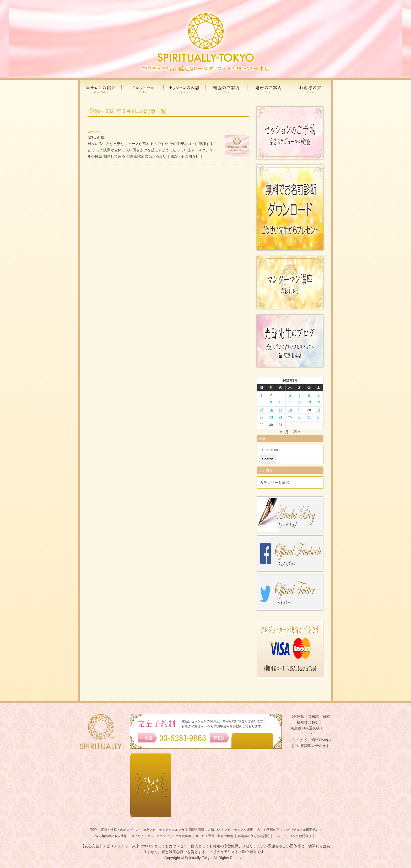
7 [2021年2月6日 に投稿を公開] (319, 395)
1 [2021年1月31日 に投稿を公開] (261, 395)
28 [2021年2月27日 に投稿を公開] (319, 417)
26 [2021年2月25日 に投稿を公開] (299, 417)
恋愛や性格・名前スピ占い (120, 830)
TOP (94, 830)
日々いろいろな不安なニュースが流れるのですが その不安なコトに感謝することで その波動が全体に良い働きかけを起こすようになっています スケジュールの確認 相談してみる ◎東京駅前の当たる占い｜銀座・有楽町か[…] (152, 150)
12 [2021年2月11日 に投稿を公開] (299, 402)
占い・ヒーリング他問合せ (293, 836)
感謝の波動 (96, 138)
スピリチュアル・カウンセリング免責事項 (161, 836)
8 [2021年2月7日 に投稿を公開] (261, 402)
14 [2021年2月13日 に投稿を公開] (319, 402)
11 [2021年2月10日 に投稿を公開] (290, 402)
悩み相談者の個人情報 (111, 836)
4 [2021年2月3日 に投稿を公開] (290, 395)
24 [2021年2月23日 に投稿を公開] (281, 417)
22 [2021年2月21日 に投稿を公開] (261, 417)
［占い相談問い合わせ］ (310, 746)
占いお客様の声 (268, 830)
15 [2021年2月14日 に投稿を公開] (261, 410)
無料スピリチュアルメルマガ (164, 830)
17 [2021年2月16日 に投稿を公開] (281, 410)
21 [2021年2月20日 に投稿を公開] (319, 410)
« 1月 (284, 432)
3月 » (296, 432)
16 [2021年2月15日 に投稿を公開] (271, 410)
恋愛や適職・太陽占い (204, 830)
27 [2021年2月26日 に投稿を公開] (309, 417)
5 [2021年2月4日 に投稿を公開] (299, 395)
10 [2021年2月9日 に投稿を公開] (281, 402)
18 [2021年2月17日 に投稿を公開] (290, 410)
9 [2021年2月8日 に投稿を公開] (271, 402)
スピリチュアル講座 (239, 830)
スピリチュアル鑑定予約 (301, 830)
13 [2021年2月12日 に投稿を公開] (309, 402)
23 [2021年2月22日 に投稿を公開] (271, 417)
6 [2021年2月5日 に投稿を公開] (309, 395)
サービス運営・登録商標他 (214, 836)
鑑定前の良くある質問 (253, 836)
